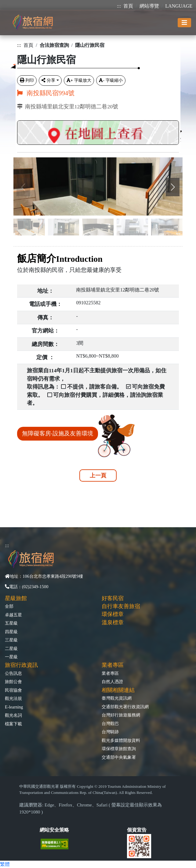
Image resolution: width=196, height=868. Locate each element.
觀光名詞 (13, 715)
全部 (9, 606)
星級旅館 (16, 598)
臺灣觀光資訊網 (117, 698)
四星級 (11, 632)
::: (119, 6)
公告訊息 (13, 673)
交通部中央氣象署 (119, 757)
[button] (173, 187)
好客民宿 (113, 598)
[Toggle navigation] (184, 23)
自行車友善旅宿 (121, 606)
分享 (48, 80)
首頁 (128, 6)
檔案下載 (13, 724)
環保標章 (113, 614)
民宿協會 (13, 690)
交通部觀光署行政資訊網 (125, 707)
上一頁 (98, 475)
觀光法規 (13, 698)
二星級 (11, 648)
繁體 (5, 864)
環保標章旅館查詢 (119, 749)
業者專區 (110, 673)
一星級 (11, 657)
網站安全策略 (54, 830)
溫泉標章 (113, 622)
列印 (27, 80)
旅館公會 (13, 682)
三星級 (11, 640)
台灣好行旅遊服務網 (121, 715)
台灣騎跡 (110, 732)
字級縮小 (111, 80)
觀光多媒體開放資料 (121, 740)
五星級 (11, 623)
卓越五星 (13, 615)
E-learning (14, 707)
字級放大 (79, 80)
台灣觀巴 (110, 723)
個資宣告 (137, 830)
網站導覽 (149, 6)
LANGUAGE (179, 6)
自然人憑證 (112, 682)
